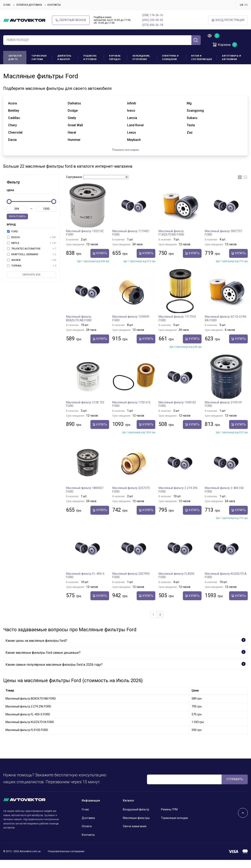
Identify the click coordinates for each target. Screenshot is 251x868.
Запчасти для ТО (15, 58)
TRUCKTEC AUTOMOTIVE (32, 257)
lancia (132, 126)
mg (189, 111)
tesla (191, 133)
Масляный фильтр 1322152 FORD (85, 241)
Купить (100, 261)
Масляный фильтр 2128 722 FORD (85, 412)
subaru (192, 126)
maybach (134, 148)
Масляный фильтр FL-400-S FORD (85, 584)
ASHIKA (32, 268)
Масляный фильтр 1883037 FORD (85, 498)
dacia (12, 148)
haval (72, 141)
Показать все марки (125, 158)
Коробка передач (115, 58)
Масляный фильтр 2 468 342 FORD (224, 498)
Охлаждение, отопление (141, 58)
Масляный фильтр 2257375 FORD (131, 498)
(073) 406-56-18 (153, 25)
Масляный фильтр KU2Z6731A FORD (226, 584)
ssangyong (195, 119)
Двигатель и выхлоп (64, 58)
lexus (132, 141)
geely (72, 126)
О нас (7, 5)
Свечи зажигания (135, 834)
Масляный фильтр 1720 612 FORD (131, 412)
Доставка (88, 826)
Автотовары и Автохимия (231, 58)
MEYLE (32, 251)
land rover (136, 133)
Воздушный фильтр (136, 818)
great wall (75, 133)
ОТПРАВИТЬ (235, 787)
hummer (74, 148)
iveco (131, 119)
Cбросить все (31, 283)
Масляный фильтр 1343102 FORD (177, 412)
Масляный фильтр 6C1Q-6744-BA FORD (226, 327)
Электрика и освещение (170, 58)
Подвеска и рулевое (90, 58)
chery (12, 133)
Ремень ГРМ (169, 818)
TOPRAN (32, 274)
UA (241, 5)
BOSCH (32, 245)
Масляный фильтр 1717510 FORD (177, 327)
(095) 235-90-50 (153, 20)
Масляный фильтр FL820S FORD (176, 584)
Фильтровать (17, 225)
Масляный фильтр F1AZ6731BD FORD (171, 241)
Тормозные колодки (174, 826)
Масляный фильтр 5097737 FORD (223, 241)
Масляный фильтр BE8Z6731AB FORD (79, 327)
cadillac (14, 126)
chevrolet (15, 141)
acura (12, 111)
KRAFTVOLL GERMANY (32, 263)
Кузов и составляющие (202, 58)
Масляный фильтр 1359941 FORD (131, 327)
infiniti (132, 111)
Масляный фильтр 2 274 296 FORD (178, 498)
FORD (13, 240)
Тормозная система (39, 58)
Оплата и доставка (29, 5)
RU (246, 5)
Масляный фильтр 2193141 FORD (223, 412)
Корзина (221, 45)
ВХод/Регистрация (228, 20)
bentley (14, 119)
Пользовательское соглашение (66, 859)
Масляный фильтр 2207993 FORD (131, 584)
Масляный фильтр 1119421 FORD (131, 241)
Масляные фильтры (136, 826)
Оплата (87, 834)
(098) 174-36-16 (153, 15)
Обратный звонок (71, 20)
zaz (190, 141)
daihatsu (74, 111)
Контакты (54, 5)
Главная (8, 70)
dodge (73, 119)
